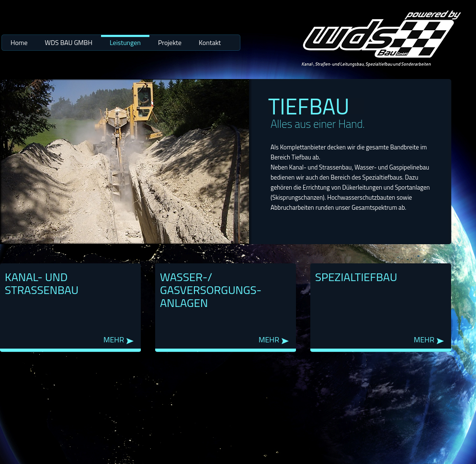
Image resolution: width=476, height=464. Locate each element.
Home (19, 42)
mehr (114, 340)
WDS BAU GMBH (69, 42)
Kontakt (210, 42)
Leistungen (125, 42)
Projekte (170, 42)
